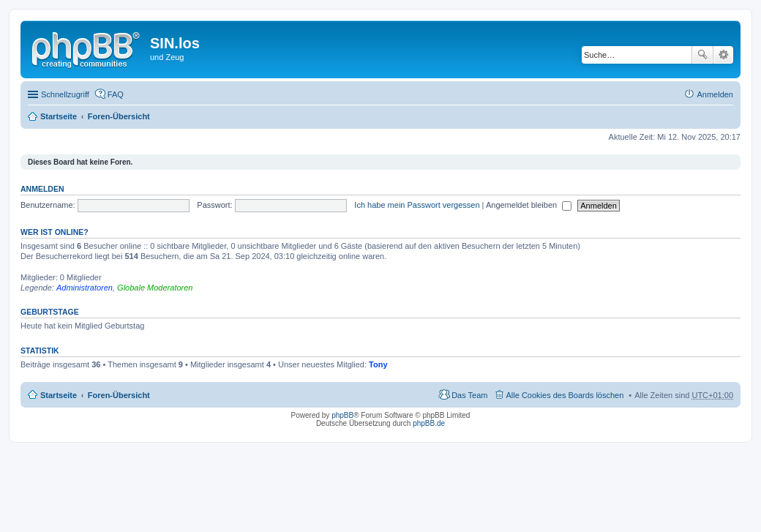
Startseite (59, 116)
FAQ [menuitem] (116, 94)
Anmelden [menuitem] (715, 94)
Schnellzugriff (65, 94)
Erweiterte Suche (723, 55)
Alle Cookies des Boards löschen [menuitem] (565, 395)
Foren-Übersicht (119, 116)
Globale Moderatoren (155, 288)
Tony (378, 364)
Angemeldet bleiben (529, 205)
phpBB (342, 415)
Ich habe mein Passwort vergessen (417, 205)
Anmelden (42, 189)
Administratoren (85, 288)
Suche (702, 55)
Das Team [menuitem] (469, 395)
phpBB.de (429, 423)
